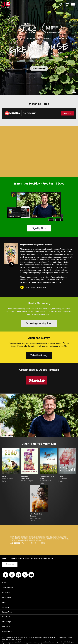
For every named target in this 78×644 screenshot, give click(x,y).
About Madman (8, 588)
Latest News (7, 597)
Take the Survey (39, 355)
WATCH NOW (68, 113)
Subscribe (10, 564)
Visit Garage (7, 622)
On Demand (6, 607)
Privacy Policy (7, 631)
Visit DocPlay (7, 617)
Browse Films (7, 612)
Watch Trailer (39, 68)
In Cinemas (6, 592)
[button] (5, 415)
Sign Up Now (39, 228)
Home (4, 583)
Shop (4, 602)
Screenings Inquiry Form (39, 323)
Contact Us (6, 627)
